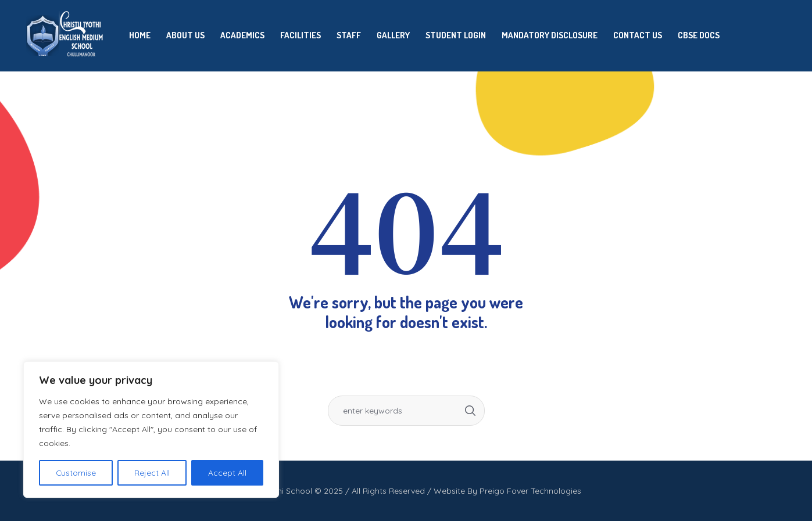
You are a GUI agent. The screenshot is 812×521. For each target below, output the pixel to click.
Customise (76, 473)
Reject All (153, 473)
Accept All (227, 473)
